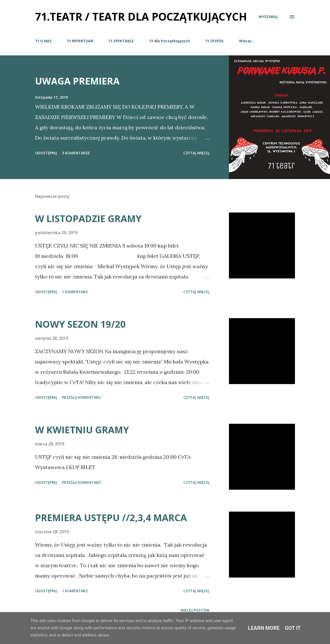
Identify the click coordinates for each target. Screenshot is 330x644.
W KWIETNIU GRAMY (82, 430)
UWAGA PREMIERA (77, 81)
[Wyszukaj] (268, 17)
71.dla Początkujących (169, 41)
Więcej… (247, 41)
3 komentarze (76, 153)
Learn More (264, 628)
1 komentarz (75, 292)
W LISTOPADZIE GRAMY (88, 219)
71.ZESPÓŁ (214, 41)
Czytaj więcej (196, 153)
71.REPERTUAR (80, 41)
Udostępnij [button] (46, 153)
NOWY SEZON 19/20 (80, 324)
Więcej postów (195, 610)
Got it (293, 628)
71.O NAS (43, 41)
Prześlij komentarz (81, 397)
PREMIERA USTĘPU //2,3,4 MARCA (111, 518)
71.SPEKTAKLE (121, 41)
